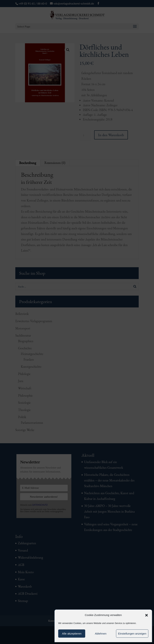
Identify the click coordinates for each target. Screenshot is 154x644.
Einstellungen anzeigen (132, 634)
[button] (147, 615)
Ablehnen (101, 634)
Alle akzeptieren (72, 634)
